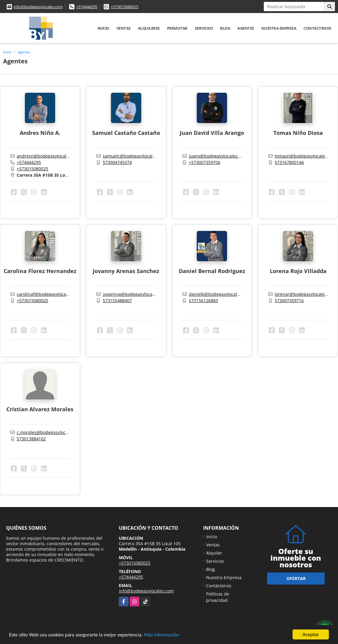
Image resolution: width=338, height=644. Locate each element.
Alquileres (149, 28)
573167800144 (289, 162)
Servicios (204, 28)
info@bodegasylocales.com (38, 7)
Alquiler (214, 553)
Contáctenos (317, 28)
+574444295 (87, 7)
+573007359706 (205, 162)
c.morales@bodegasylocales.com (50, 432)
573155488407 (117, 300)
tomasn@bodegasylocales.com (306, 156)
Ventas (124, 28)
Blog (225, 28)
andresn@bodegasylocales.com (49, 156)
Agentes (246, 28)
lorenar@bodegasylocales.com (306, 294)
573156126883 (203, 300)
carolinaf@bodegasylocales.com (49, 294)
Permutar (177, 28)
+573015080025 (124, 7)
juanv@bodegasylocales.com (218, 156)
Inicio (103, 28)
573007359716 (289, 300)
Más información (162, 635)
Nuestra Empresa (279, 28)
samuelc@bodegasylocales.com (135, 156)
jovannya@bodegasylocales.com (135, 294)
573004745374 (117, 162)
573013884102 (31, 439)
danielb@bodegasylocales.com (220, 294)
